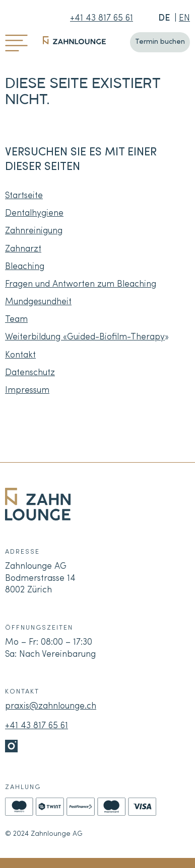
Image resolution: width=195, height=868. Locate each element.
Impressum (27, 390)
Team (16, 320)
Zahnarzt (23, 249)
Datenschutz (30, 373)
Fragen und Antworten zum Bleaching (81, 284)
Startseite (24, 196)
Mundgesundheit (38, 302)
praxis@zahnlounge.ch (51, 706)
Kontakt (20, 355)
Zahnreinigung (34, 231)
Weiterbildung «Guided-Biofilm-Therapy (85, 337)
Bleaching (25, 267)
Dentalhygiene (34, 213)
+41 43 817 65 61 (102, 18)
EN (184, 18)
